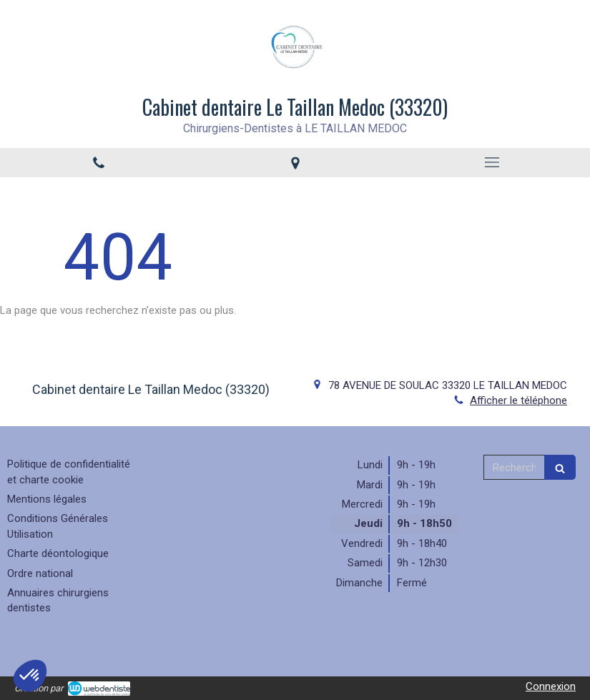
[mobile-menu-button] (492, 162)
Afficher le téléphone (518, 400)
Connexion (551, 686)
